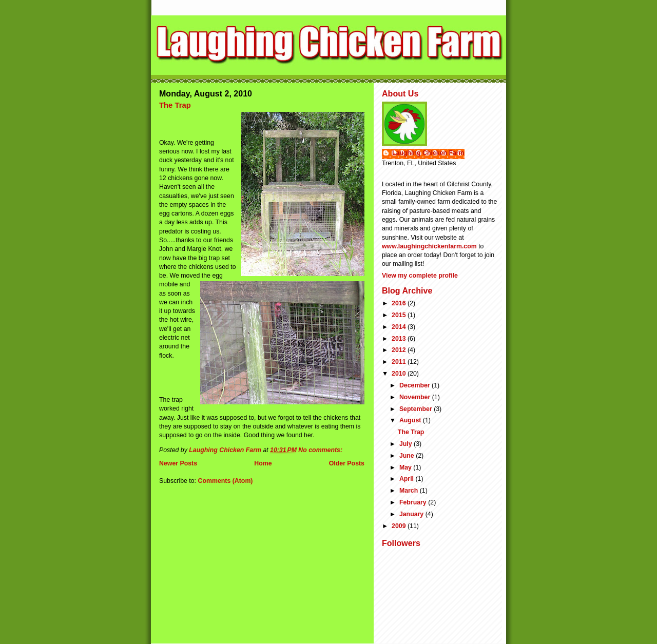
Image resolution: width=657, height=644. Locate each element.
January (412, 514)
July (407, 444)
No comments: (321, 450)
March (410, 491)
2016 (400, 303)
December (416, 385)
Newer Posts (178, 463)
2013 (400, 339)
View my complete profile (420, 276)
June (408, 456)
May (406, 467)
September (417, 409)
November (416, 397)
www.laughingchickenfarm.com (429, 246)
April (408, 479)
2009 (400, 526)
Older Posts (347, 463)
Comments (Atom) (225, 481)
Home (263, 463)
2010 (400, 374)
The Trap (175, 105)
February (414, 502)
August (411, 420)
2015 (400, 315)
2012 (400, 350)
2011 (400, 362)
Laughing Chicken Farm (428, 153)
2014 (400, 327)
